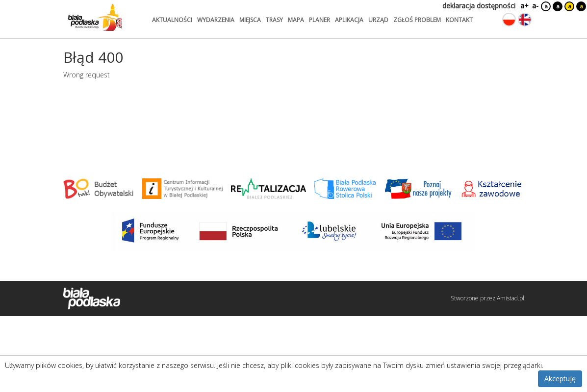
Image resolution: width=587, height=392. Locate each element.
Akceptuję (560, 379)
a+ (524, 6)
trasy (274, 20)
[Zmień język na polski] (509, 20)
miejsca (250, 20)
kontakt (459, 20)
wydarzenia (216, 20)
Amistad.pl (510, 298)
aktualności (172, 20)
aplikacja (349, 20)
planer (319, 20)
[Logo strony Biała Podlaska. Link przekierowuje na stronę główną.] (95, 17)
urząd (378, 20)
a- (535, 6)
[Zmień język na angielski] (525, 20)
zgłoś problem (417, 20)
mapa (296, 20)
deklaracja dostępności (479, 6)
